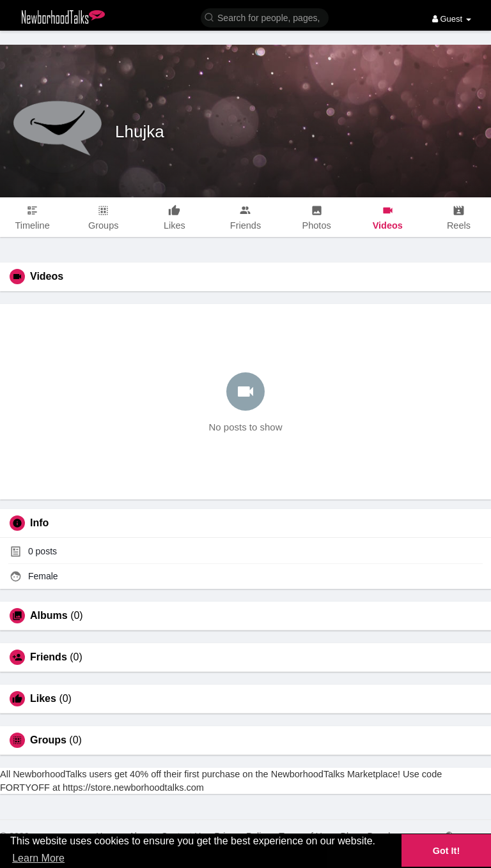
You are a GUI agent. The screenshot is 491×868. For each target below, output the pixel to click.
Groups (48, 740)
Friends (49, 657)
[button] (265, 17)
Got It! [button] (446, 851)
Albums (49, 616)
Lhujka (140, 132)
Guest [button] (452, 19)
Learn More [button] (38, 858)
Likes (43, 699)
